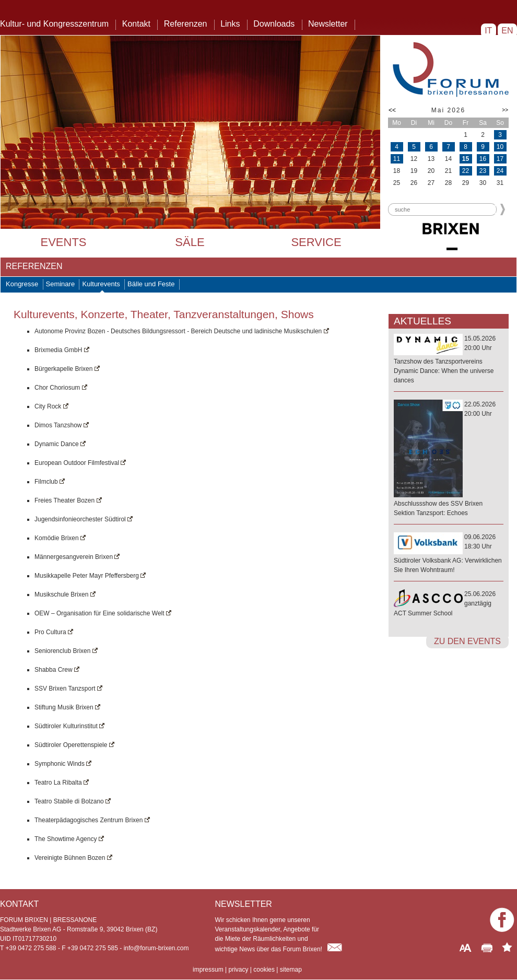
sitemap (291, 970)
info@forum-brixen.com (156, 948)
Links (230, 24)
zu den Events (467, 641)
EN (507, 31)
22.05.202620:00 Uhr (449, 459)
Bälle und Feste (151, 284)
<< (392, 110)
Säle (190, 242)
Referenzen (186, 24)
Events (63, 242)
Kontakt (136, 24)
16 (483, 159)
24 (500, 171)
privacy (238, 970)
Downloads (274, 24)
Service (316, 242)
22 (466, 171)
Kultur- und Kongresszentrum (54, 24)
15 (466, 159)
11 (397, 159)
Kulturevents (101, 284)
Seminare (61, 284)
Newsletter (328, 24)
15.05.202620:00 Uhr (449, 360)
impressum (208, 970)
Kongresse (22, 284)
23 (483, 171)
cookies (264, 970)
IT (489, 31)
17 (500, 159)
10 (500, 147)
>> (505, 110)
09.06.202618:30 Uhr (449, 554)
